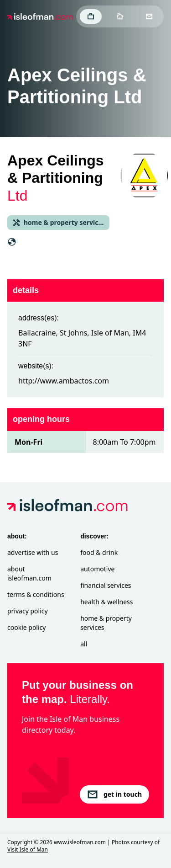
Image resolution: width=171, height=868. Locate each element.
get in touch (114, 794)
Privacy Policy (28, 611)
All (84, 644)
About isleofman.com (29, 573)
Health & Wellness (106, 602)
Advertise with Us (33, 552)
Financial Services (106, 585)
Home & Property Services (106, 623)
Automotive (97, 569)
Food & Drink (99, 552)
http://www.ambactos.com (64, 381)
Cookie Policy (26, 627)
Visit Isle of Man (28, 849)
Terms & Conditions (36, 594)
